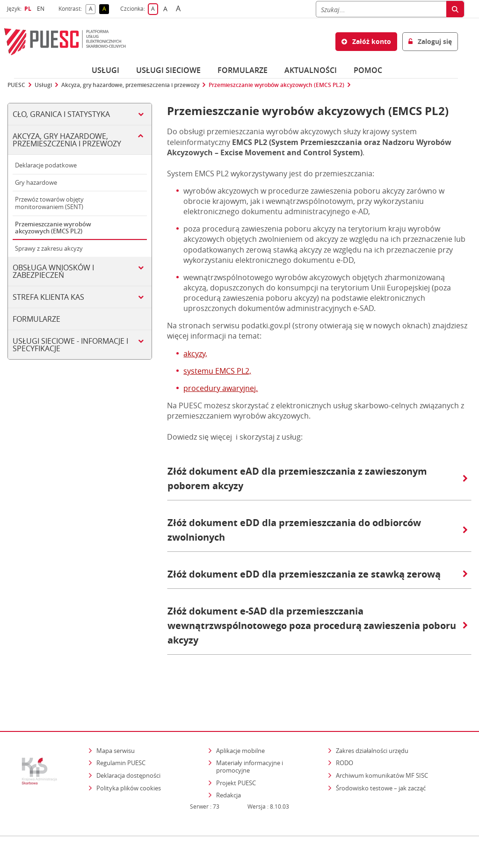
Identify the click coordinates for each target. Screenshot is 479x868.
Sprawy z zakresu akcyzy (49, 248)
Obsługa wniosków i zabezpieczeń (53, 271)
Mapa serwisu (116, 724)
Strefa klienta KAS (48, 297)
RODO (345, 737)
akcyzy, (195, 354)
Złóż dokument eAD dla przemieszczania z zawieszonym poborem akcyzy (318, 478)
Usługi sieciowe (168, 70)
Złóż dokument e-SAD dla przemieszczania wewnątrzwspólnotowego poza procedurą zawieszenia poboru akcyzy (318, 626)
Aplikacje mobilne (240, 724)
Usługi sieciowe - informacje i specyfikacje (70, 345)
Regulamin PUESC (121, 737)
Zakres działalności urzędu (373, 724)
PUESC (16, 85)
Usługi (105, 70)
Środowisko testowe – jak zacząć (381, 761)
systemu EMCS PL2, (217, 371)
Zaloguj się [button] (430, 41)
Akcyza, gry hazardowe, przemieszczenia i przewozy (130, 85)
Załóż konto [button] (366, 41)
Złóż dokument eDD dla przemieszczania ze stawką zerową (318, 574)
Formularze (243, 70)
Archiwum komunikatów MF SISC (382, 749)
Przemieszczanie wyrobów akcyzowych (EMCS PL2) (276, 85)
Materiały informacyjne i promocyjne (250, 740)
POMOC (368, 70)
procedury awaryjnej (220, 388)
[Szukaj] (381, 9)
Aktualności (311, 70)
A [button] (92, 9)
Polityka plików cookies (129, 761)
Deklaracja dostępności (128, 749)
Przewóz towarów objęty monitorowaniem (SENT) (49, 203)
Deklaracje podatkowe (46, 165)
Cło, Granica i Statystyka (61, 114)
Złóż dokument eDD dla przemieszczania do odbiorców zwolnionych (318, 530)
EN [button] (42, 9)
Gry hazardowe (36, 182)
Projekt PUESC (236, 756)
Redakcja (229, 769)
